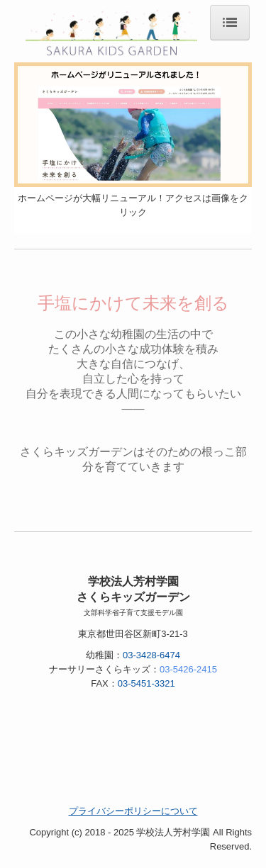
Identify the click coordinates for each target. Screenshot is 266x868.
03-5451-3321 (146, 683)
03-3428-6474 (151, 655)
